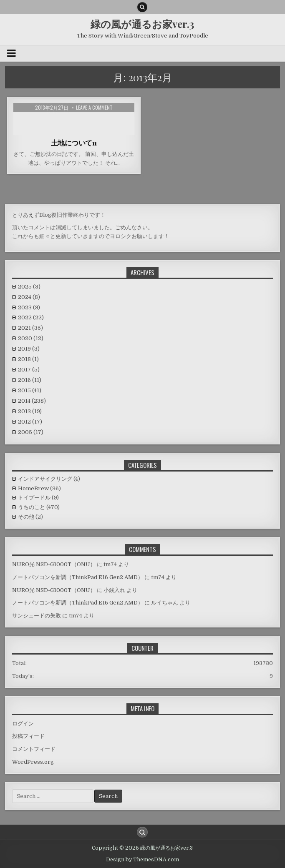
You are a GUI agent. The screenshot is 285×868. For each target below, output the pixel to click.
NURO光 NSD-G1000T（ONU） (54, 564)
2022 (31, 317)
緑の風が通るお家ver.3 (142, 24)
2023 (29, 307)
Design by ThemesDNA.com (142, 860)
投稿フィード (28, 736)
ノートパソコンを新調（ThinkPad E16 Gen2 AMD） (78, 577)
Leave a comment (94, 108)
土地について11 (74, 143)
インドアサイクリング (45, 479)
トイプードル (34, 498)
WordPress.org (33, 762)
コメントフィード (34, 749)
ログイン (23, 724)
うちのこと (32, 507)
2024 (29, 297)
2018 (28, 359)
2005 (31, 432)
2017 (29, 370)
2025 (29, 287)
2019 (29, 349)
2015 (30, 390)
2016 (30, 380)
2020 (31, 338)
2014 (32, 401)
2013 (30, 411)
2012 (30, 422)
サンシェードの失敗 (37, 616)
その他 (26, 517)
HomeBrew (33, 488)
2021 (30, 328)
